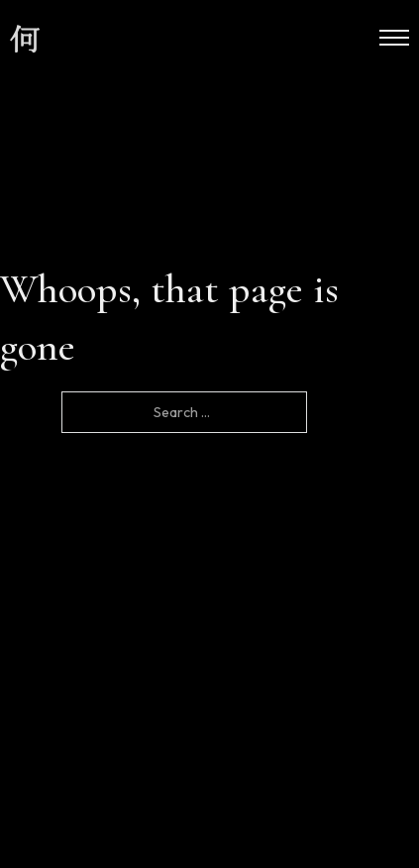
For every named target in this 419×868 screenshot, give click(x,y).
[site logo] (25, 40)
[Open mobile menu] (394, 38)
